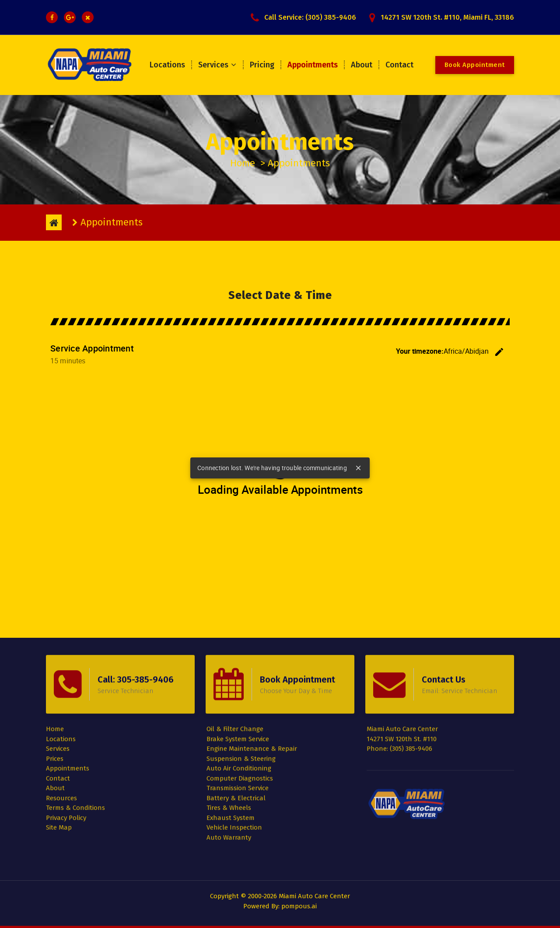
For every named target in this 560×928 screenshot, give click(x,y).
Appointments (313, 65)
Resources (61, 733)
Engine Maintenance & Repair (252, 684)
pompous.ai (299, 906)
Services (213, 65)
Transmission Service (238, 723)
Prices (55, 693)
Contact (399, 65)
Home (243, 163)
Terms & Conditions (75, 743)
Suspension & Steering (241, 693)
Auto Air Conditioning (239, 703)
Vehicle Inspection (234, 763)
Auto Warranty (229, 772)
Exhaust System (231, 752)
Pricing (262, 65)
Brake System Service (238, 674)
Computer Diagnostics (240, 713)
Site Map (59, 763)
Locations (167, 65)
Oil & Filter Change (235, 664)
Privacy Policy (66, 752)
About (362, 65)
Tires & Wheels (229, 743)
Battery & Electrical (236, 733)
